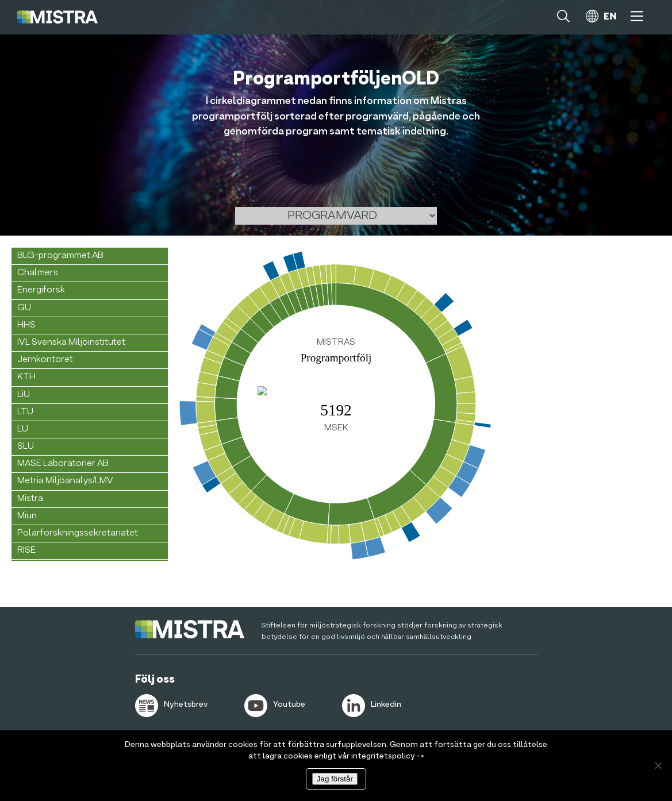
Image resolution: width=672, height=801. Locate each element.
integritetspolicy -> (388, 756)
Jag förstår (335, 779)
